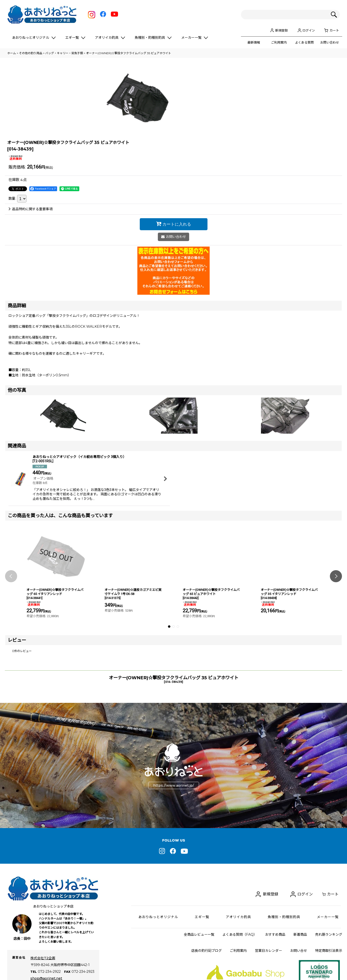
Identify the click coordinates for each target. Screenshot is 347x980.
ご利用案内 (279, 42)
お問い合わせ (330, 42)
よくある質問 (304, 42)
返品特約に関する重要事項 (30, 279)
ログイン (309, 30)
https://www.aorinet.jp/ (174, 855)
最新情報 (254, 42)
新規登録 (281, 30)
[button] (11, 646)
